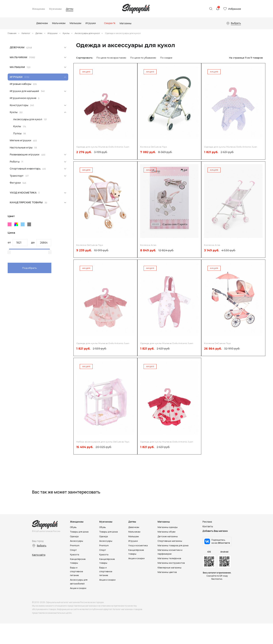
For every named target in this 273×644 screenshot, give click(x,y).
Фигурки (15, 183)
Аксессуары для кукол (87, 33)
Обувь (73, 527)
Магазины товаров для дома (173, 545)
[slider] (9, 252)
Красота (75, 554)
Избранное (235, 9)
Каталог (26, 33)
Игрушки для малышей (24, 91)
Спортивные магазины (170, 541)
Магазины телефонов (170, 558)
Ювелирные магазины (170, 567)
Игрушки (52, 33)
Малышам (17, 67)
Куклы (66, 33)
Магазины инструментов (171, 563)
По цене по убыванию (143, 58)
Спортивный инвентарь (25, 169)
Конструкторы (19, 105)
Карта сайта (39, 555)
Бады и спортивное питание (77, 571)
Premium (75, 545)
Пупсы (17, 133)
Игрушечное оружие (23, 98)
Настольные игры (21, 147)
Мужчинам (55, 9)
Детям (70, 9)
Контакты (208, 526)
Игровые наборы (20, 84)
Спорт (73, 550)
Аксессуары (77, 541)
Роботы (15, 162)
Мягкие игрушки (20, 140)
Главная (12, 33)
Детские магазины (168, 536)
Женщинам (38, 9)
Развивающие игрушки (25, 154)
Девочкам (17, 47)
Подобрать (30, 268)
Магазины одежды (168, 527)
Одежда (74, 536)
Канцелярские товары (26, 202)
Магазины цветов (167, 572)
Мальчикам (19, 57)
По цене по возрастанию (111, 58)
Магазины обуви (167, 532)
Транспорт (17, 176)
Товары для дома (79, 532)
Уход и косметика (23, 193)
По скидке (166, 58)
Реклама (207, 522)
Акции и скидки (79, 588)
